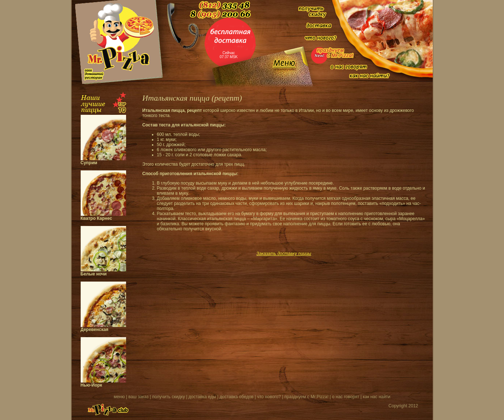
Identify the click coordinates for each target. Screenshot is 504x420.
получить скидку (169, 397)
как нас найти (376, 397)
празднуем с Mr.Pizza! (307, 397)
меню (119, 397)
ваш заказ (138, 397)
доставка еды (202, 397)
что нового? (269, 397)
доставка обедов (236, 397)
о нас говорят (346, 397)
